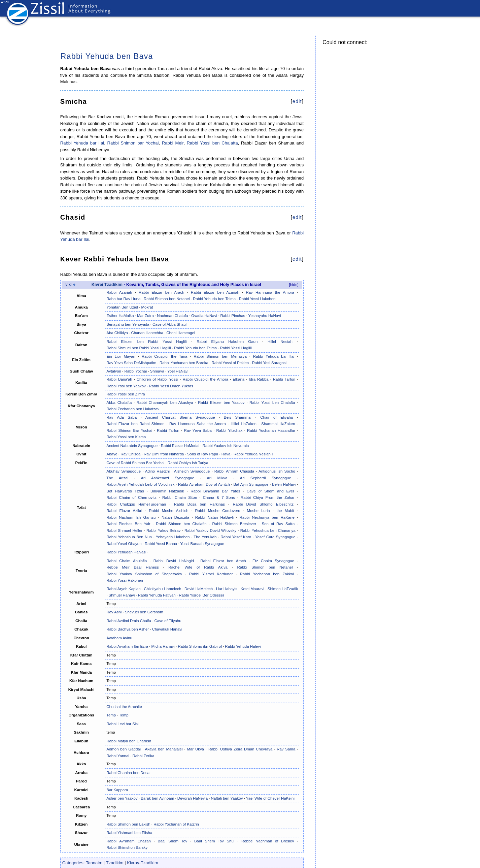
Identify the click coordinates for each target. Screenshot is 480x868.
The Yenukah (205, 537)
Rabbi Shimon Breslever (234, 524)
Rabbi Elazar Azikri (124, 511)
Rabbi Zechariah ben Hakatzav (133, 409)
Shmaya (157, 371)
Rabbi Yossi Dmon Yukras (171, 386)
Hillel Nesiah (280, 342)
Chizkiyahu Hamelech (163, 589)
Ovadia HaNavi (204, 316)
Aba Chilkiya (117, 333)
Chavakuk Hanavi (167, 629)
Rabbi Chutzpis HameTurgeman (136, 504)
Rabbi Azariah (119, 292)
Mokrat (147, 307)
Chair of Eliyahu (277, 417)
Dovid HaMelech (199, 589)
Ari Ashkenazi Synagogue (167, 478)
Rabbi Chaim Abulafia (127, 561)
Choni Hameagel (181, 333)
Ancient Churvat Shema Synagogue (180, 417)
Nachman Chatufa (172, 316)
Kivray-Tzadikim (142, 863)
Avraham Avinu (119, 638)
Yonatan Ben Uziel (122, 307)
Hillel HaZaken (244, 424)
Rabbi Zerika (143, 756)
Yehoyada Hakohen (173, 537)
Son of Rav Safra (278, 524)
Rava (226, 454)
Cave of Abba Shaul (169, 324)
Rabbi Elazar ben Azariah (215, 292)
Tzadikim (115, 863)
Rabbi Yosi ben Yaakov (126, 386)
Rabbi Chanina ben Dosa (128, 773)
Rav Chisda (130, 454)
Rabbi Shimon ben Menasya (220, 356)
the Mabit (285, 511)
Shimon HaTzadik (283, 589)
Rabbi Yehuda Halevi (243, 646)
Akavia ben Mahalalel (164, 749)
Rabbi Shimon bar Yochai (133, 143)
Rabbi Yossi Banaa (161, 544)
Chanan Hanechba (147, 333)
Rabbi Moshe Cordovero (217, 511)
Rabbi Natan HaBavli (214, 517)
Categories (73, 863)
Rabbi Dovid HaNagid (174, 561)
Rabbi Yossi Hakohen (257, 299)
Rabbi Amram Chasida (234, 471)
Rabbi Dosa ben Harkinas (199, 504)
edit (297, 101)
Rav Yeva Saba (198, 430)
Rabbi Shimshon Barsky (127, 847)
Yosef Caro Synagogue (275, 537)
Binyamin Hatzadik (167, 491)
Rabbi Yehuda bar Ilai (82, 143)
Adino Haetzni (157, 471)
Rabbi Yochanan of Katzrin (176, 824)
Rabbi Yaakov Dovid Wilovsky (210, 531)
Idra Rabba (259, 379)
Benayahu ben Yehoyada (128, 324)
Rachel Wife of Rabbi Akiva (198, 567)
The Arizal (117, 478)
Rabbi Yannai (118, 756)
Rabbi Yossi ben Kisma (126, 437)
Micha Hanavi (163, 646)
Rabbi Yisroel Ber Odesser (201, 595)
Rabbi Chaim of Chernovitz (131, 497)
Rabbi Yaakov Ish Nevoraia (226, 446)
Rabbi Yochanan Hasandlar (271, 430)
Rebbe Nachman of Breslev (268, 841)
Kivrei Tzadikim (107, 285)
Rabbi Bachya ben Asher (128, 629)
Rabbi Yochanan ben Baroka (184, 363)
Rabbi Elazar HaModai (180, 446)
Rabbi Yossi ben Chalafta (212, 143)
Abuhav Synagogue (124, 471)
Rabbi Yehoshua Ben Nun (129, 537)
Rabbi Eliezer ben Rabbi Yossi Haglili (146, 342)
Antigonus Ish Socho (277, 471)
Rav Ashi (114, 612)
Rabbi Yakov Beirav (164, 531)
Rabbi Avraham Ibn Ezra (127, 646)
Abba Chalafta (119, 403)
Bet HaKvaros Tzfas (125, 491)
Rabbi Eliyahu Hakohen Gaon (227, 342)
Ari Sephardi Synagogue (266, 478)
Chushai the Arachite (124, 707)
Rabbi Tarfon (284, 379)
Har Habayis (227, 589)
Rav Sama (286, 749)
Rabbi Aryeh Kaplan (123, 589)
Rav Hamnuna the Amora (270, 292)
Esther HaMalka (120, 316)
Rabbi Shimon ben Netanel (167, 299)
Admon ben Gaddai (124, 749)
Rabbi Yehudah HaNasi (126, 552)
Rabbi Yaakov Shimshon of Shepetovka (144, 574)
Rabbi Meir (173, 143)
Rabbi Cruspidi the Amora (205, 379)
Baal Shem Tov (173, 841)
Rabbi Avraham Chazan (129, 841)
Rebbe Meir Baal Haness (133, 567)
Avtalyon (114, 371)
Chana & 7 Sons (219, 497)
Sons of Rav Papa (203, 454)
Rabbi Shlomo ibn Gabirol (200, 646)
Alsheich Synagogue (192, 471)
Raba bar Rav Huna (123, 299)
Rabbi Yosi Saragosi (269, 363)
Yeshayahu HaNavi (265, 316)
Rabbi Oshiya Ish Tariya (188, 463)
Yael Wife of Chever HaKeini (270, 798)
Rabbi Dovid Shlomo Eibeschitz (263, 504)
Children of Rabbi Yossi (158, 379)
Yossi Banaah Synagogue (202, 544)
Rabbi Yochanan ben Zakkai (267, 574)
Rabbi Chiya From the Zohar (268, 497)
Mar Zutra (145, 316)
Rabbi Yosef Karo (236, 537)
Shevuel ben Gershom (144, 612)
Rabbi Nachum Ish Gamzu (131, 517)
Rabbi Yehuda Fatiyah (157, 595)
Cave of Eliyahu (168, 621)
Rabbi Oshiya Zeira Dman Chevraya (240, 749)
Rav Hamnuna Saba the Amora (198, 424)
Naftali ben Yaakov (227, 798)
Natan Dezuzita (175, 517)
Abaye (112, 454)
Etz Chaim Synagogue (273, 561)
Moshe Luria (259, 511)
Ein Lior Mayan (121, 356)
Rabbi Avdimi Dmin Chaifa (129, 621)
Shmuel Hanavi (122, 595)
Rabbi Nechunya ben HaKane (267, 517)
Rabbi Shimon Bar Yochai (129, 430)
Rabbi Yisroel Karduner (211, 574)
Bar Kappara (117, 790)
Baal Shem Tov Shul (214, 841)
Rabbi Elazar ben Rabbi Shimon (135, 424)
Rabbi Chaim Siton (180, 497)
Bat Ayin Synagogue (251, 484)
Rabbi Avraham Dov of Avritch (204, 484)
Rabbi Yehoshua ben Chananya (268, 531)
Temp (111, 715)
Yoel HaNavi (178, 371)
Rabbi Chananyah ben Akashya (165, 403)
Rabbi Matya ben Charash (129, 741)
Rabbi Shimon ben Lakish (128, 824)
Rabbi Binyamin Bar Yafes (215, 491)
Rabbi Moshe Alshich (168, 511)
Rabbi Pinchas (233, 316)
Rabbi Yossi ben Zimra (126, 394)
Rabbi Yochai (135, 371)
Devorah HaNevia (193, 798)
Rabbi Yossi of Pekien (230, 363)
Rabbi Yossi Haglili (236, 348)
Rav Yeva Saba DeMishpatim (131, 363)
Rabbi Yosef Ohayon (124, 544)
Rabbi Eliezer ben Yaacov (221, 403)
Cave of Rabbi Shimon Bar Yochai (135, 463)
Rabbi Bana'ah (119, 379)
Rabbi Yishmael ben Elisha (129, 833)
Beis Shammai (238, 417)
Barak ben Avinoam (157, 798)
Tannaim (94, 863)
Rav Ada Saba (122, 417)
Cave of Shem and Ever (270, 491)
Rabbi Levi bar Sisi (122, 724)
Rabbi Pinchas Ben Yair (128, 524)
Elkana (238, 379)
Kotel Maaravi (252, 589)
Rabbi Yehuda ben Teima (214, 299)
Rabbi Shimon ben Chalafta (181, 524)
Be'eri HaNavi (284, 484)
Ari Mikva (217, 478)
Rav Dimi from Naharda (164, 454)
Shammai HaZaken (278, 424)
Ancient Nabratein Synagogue (132, 446)
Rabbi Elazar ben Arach (161, 292)
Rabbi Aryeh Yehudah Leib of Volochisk (140, 484)
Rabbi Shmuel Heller (124, 531)
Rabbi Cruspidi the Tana (165, 356)
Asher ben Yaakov (122, 798)
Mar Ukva (195, 749)
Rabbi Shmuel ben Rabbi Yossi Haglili (139, 348)
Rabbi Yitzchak (230, 430)
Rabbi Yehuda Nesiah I (253, 454)
